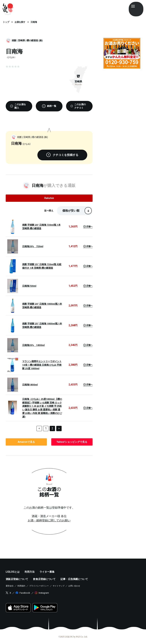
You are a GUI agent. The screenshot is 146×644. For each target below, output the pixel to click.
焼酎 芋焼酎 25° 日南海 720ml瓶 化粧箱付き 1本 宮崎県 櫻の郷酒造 (42, 266)
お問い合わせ (74, 586)
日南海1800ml (30, 385)
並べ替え (49, 211)
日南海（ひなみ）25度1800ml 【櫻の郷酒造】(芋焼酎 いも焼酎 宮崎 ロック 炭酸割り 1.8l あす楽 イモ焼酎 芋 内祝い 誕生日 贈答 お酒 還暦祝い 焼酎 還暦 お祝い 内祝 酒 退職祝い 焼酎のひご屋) (42, 408)
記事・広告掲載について (74, 579)
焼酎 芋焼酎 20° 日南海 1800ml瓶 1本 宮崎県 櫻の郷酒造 (42, 306)
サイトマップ (59, 586)
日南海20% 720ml (33, 246)
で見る (26, 442)
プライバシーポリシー (39, 586)
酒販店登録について (17, 579)
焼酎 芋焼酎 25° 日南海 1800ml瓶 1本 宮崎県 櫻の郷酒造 (42, 325)
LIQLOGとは (13, 572)
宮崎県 (21, 40)
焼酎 (14, 40)
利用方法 (30, 572)
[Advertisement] (122, 89)
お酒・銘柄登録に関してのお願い (49, 520)
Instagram (44, 593)
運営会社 (10, 586)
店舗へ (88, 227)
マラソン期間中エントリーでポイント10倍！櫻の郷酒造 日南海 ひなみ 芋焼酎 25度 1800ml (42, 365)
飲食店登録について (44, 579)
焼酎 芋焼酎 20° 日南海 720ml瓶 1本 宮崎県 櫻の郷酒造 (41, 227)
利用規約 (21, 586)
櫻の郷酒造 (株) (35, 40)
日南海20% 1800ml (33, 345)
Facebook (25, 593)
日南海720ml (29, 286)
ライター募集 (47, 572)
